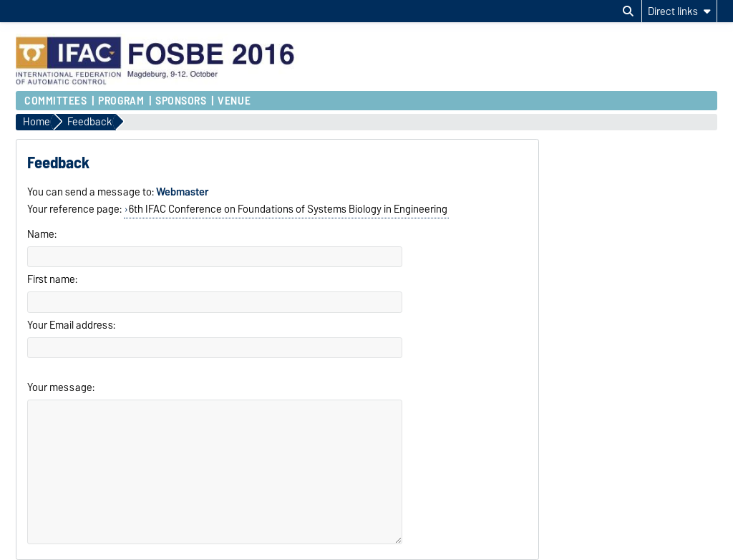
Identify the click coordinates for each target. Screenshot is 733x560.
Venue (234, 101)
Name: (42, 234)
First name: (52, 279)
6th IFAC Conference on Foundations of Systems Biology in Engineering (288, 209)
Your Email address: (71, 325)
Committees (56, 101)
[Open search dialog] (628, 11)
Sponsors (181, 101)
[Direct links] (679, 11)
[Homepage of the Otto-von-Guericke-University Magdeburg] (158, 84)
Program (121, 101)
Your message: (61, 387)
